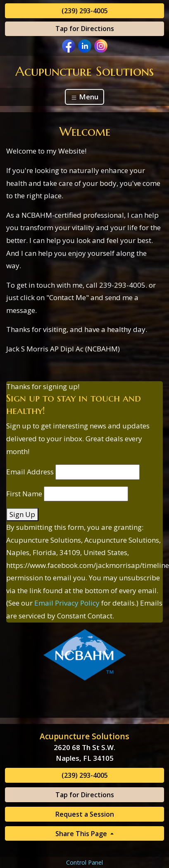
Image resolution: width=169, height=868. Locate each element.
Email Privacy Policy (67, 603)
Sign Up (22, 514)
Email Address (30, 472)
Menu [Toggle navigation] (84, 97)
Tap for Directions (85, 29)
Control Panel (84, 862)
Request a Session (85, 814)
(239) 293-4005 (85, 11)
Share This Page (82, 834)
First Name (24, 494)
